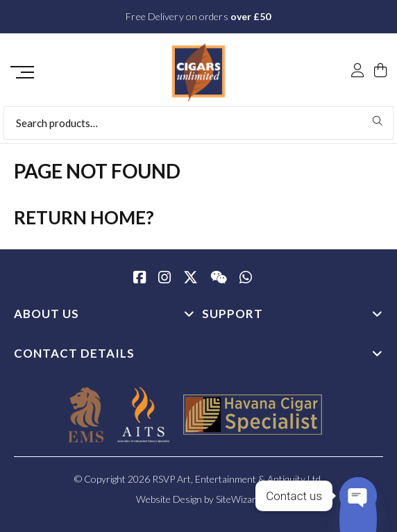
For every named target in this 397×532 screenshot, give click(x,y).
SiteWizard (238, 499)
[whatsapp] (246, 279)
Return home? (84, 217)
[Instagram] (164, 279)
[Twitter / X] (191, 279)
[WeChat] (219, 279)
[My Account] (357, 72)
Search (378, 121)
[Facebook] (140, 279)
